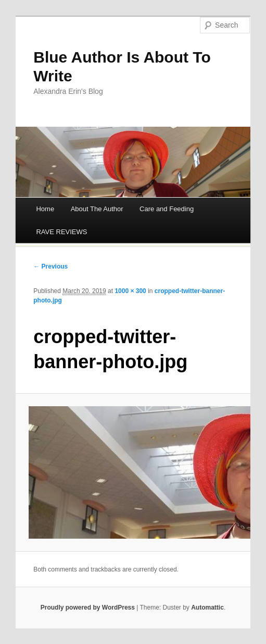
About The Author (97, 209)
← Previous (50, 266)
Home (45, 209)
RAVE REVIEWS (61, 232)
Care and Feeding (167, 209)
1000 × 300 (130, 291)
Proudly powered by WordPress (88, 607)
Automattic (207, 607)
